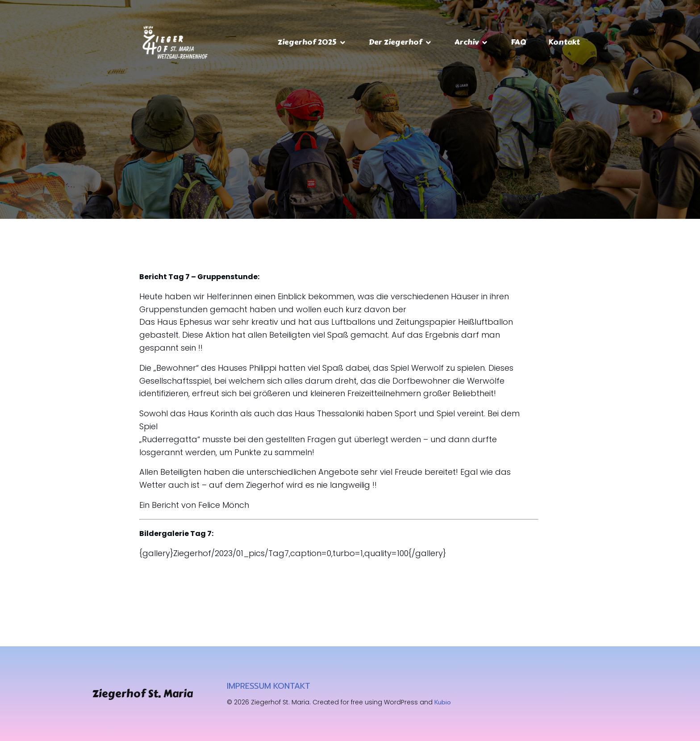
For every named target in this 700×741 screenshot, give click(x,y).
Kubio (443, 702)
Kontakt (564, 42)
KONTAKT (292, 686)
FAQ (518, 42)
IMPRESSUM (249, 686)
